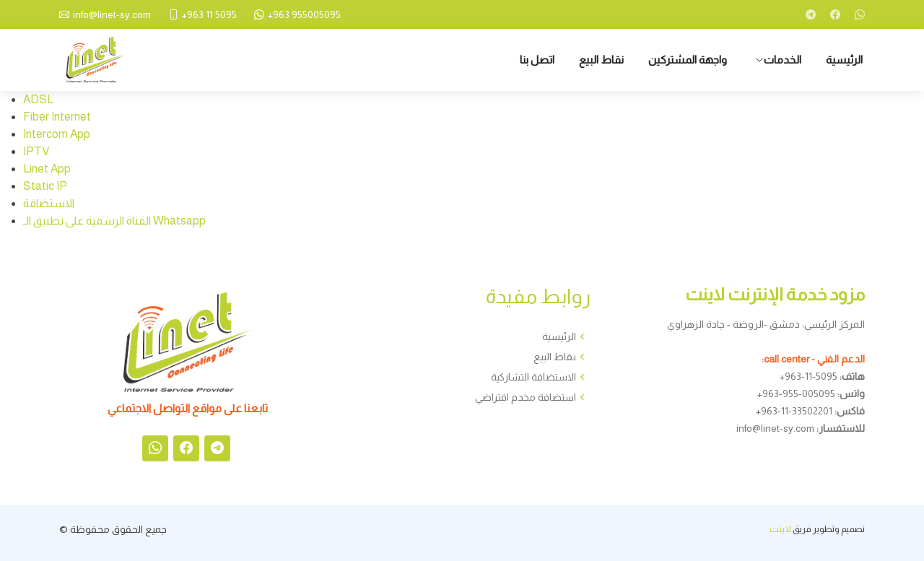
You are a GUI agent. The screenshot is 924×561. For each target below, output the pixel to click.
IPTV (36, 151)
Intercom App (57, 134)
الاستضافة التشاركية (533, 377)
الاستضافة (49, 203)
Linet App (47, 169)
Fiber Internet (57, 117)
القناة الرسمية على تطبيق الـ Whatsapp (114, 221)
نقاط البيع (601, 60)
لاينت (780, 529)
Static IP (45, 186)
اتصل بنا (537, 60)
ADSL (38, 99)
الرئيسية (844, 60)
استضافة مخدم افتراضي (526, 397)
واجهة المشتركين (688, 60)
